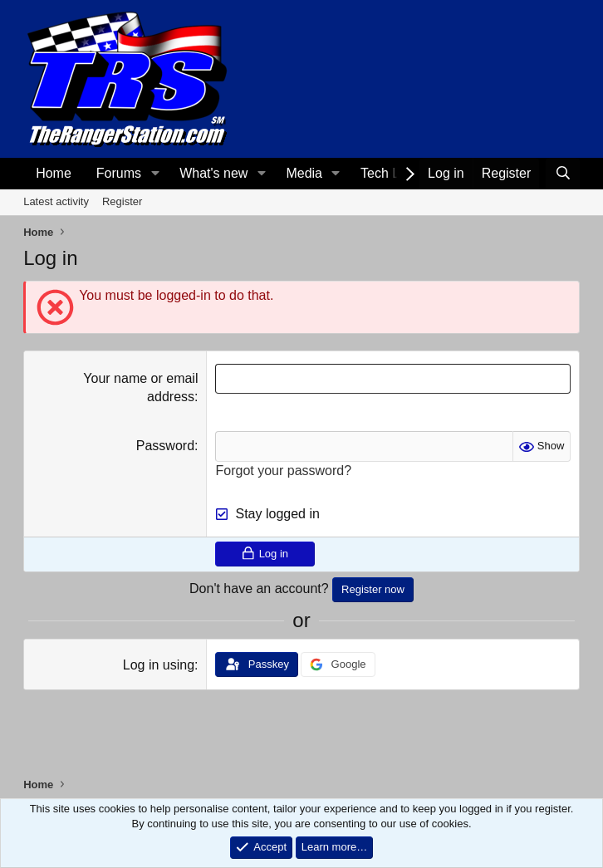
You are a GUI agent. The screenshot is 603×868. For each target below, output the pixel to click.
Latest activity (56, 201)
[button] (155, 174)
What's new (213, 173)
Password (165, 446)
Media (304, 173)
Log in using (159, 665)
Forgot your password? (283, 471)
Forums (119, 173)
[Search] (563, 174)
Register (122, 201)
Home (54, 173)
